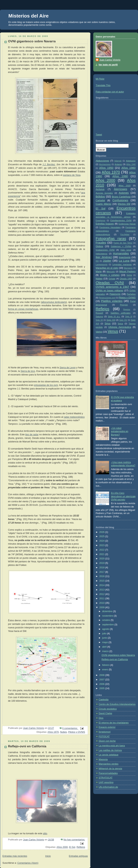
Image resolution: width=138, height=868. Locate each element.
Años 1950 (106, 168)
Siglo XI (129, 317)
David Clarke (105, 713)
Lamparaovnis (102, 265)
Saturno (99, 317)
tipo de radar (32, 435)
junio (105, 638)
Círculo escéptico (108, 709)
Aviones (124, 193)
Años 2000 (62, 847)
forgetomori (105, 732)
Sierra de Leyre (68, 368)
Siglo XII (99, 320)
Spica (120, 324)
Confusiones (120, 200)
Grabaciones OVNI (105, 250)
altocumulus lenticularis (54, 302)
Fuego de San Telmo (123, 243)
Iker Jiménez (104, 257)
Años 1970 (53, 732)
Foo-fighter (125, 235)
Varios (99, 332)
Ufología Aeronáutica (120, 327)
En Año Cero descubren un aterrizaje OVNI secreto (123, 496)
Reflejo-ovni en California (27, 746)
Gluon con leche (107, 741)
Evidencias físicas (127, 224)
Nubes (63, 732)
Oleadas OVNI (110, 283)
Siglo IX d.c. (114, 317)
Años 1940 (131, 164)
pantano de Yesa (72, 175)
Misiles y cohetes (110, 275)
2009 (102, 607)
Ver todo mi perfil (108, 65)
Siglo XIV (123, 320)
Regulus (127, 310)
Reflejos (81, 847)
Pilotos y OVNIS (77, 732)
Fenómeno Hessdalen (110, 227)
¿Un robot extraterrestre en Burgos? (120, 431)
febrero (106, 665)
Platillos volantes (112, 301)
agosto (106, 629)
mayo (105, 642)
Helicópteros (102, 254)
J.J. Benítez (49, 164)
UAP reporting (106, 782)
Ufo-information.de (108, 787)
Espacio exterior (107, 727)
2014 (102, 585)
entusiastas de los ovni (46, 385)
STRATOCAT (106, 778)
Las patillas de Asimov (110, 750)
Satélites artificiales (121, 313)
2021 (102, 554)
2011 (102, 598)
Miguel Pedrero (127, 272)
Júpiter (107, 261)
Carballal (100, 200)
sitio (45, 833)
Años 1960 (128, 168)
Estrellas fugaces (105, 224)
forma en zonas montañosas (23, 309)
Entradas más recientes (15, 856)
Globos (99, 246)
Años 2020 (125, 186)
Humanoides (121, 253)
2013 (102, 590)
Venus (113, 331)
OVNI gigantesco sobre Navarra (32, 41)
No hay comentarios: (74, 840)
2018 (102, 568)
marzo (106, 651)
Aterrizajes (120, 189)
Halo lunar (126, 250)
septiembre (108, 625)
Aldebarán (131, 161)
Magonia (103, 759)
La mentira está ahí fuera (112, 746)
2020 (102, 559)
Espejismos (101, 221)
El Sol (72, 847)
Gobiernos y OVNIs (121, 246)
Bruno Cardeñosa (121, 197)
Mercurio (111, 272)
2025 (102, 536)
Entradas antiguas (78, 856)
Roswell (99, 313)
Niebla (129, 275)
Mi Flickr (100, 79)
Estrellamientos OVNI (121, 220)
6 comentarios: (70, 728)
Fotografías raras (111, 239)
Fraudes (101, 243)
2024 (102, 541)
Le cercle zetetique (109, 755)
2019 (102, 563)
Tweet (99, 135)
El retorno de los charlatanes (114, 723)
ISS (97, 261)
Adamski (118, 161)
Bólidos (100, 196)
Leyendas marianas (122, 264)
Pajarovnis (115, 294)
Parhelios (131, 294)
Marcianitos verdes (109, 764)
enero (106, 670)
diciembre (108, 611)
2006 (102, 684)
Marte (99, 272)
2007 (102, 680)
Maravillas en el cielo (107, 268)
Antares (118, 164)
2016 (102, 576)
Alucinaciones (105, 164)
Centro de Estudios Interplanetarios (117, 704)
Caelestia (104, 700)
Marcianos (128, 268)
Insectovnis (125, 257)
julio (105, 634)
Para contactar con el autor (110, 92)
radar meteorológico (74, 417)
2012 (102, 594)
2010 (102, 603)
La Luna (124, 261)
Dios (101, 718)
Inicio (48, 856)
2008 (102, 675)
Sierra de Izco (28, 371)
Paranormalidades (108, 773)
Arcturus (100, 189)
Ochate (112, 279)
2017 (102, 572)
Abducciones (102, 161)
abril (105, 647)
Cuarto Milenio (103, 204)
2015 (102, 581)
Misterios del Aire (29, 16)
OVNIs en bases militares (109, 291)
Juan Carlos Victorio (110, 60)
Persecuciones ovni (107, 298)
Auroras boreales (104, 193)
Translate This (103, 85)
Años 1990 (120, 176)
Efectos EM (124, 204)
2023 (102, 545)
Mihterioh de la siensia (110, 769)
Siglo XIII (111, 320)
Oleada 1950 (126, 279)
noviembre (108, 616)
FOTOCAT (104, 737)
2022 (102, 550)
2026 (102, 532)
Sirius (108, 324)
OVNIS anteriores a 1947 (112, 287)
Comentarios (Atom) (28, 863)
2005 (102, 688)
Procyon (124, 305)
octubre (106, 620)
